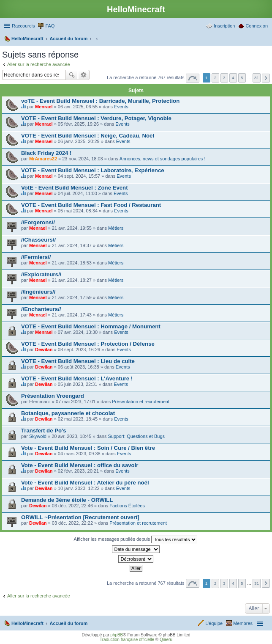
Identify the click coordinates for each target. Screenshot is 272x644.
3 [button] (224, 78)
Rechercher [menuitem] (264, 39)
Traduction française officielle (127, 640)
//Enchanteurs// (41, 309)
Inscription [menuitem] (224, 26)
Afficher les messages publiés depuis (136, 539)
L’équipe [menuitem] (214, 623)
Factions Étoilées (127, 506)
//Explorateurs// (41, 274)
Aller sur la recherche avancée (39, 64)
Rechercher (72, 75)
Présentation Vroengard (53, 396)
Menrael (44, 107)
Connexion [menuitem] (257, 26)
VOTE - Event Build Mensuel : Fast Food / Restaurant (91, 205)
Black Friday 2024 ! (46, 153)
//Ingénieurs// (38, 292)
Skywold (38, 436)
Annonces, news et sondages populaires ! (163, 159)
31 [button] (257, 78)
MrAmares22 (43, 159)
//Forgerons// (38, 222)
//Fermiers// (36, 257)
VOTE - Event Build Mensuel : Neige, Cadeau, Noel (88, 136)
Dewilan (44, 350)
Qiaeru (166, 640)
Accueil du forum (68, 623)
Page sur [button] (193, 78)
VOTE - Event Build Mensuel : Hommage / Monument (91, 326)
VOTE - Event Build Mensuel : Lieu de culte (78, 361)
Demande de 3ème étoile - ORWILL (67, 500)
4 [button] (233, 78)
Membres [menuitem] (243, 623)
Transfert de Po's (44, 431)
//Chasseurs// (38, 240)
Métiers (116, 228)
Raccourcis (23, 26)
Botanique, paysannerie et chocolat (68, 413)
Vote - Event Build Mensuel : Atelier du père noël (85, 483)
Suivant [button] (266, 78)
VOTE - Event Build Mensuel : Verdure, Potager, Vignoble (96, 118)
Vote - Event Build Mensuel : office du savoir (80, 465)
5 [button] (242, 78)
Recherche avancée (84, 75)
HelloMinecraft (27, 623)
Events (121, 107)
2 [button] (215, 78)
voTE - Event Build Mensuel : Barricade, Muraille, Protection (100, 101)
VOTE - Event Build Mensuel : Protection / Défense (88, 344)
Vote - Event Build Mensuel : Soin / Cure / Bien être (88, 448)
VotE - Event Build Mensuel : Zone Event (75, 188)
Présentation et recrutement (141, 402)
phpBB (117, 635)
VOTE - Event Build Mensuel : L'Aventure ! (77, 378)
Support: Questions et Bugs (137, 436)
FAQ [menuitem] (50, 26)
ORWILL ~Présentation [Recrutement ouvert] (80, 517)
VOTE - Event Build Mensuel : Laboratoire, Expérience (93, 170)
